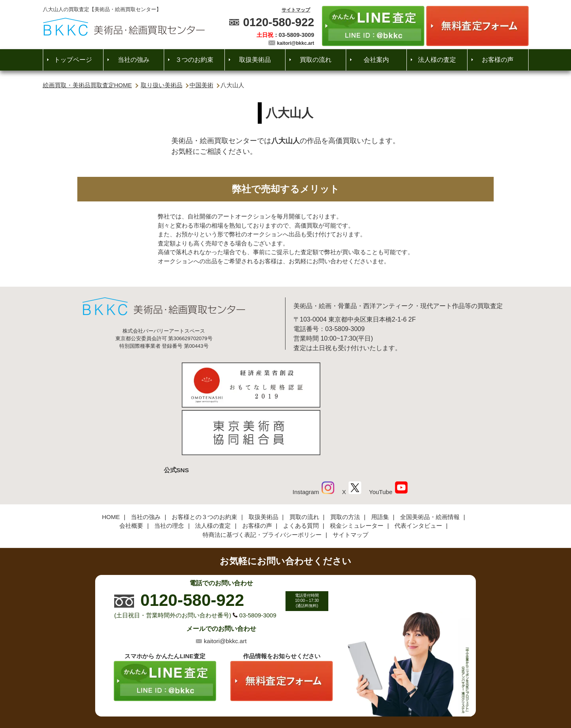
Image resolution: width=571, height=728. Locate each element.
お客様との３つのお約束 (204, 463)
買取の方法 (345, 463)
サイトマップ (296, 10)
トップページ (73, 60)
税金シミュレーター (357, 472)
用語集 (380, 463)
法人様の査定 (437, 60)
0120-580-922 (279, 22)
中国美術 (201, 85)
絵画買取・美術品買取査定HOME (87, 85)
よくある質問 (301, 472)
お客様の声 (498, 60)
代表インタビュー (418, 472)
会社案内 (376, 60)
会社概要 (131, 472)
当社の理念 (169, 472)
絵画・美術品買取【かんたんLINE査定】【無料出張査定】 (124, 27)
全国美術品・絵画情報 (430, 463)
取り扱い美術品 (162, 85)
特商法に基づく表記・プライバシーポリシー (262, 480)
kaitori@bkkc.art (296, 43)
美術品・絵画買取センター (272, 698)
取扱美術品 (255, 60)
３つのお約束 (194, 60)
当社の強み (134, 60)
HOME (111, 463)
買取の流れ (316, 60)
